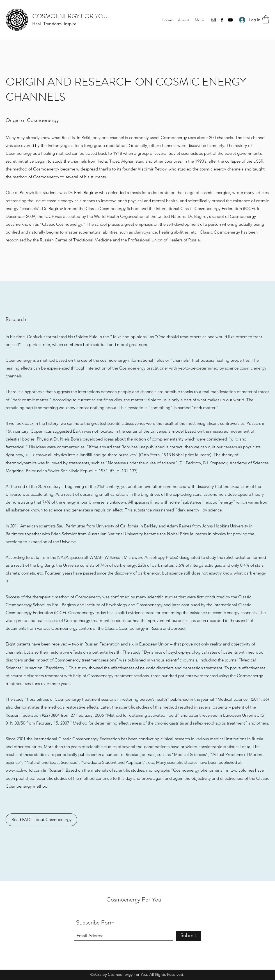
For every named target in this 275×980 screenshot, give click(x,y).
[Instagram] (214, 20)
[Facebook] (222, 20)
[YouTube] (230, 20)
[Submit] (188, 936)
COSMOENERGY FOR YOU (70, 16)
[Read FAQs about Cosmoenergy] (41, 820)
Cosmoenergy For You (134, 899)
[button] (266, 19)
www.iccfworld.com (24, 770)
